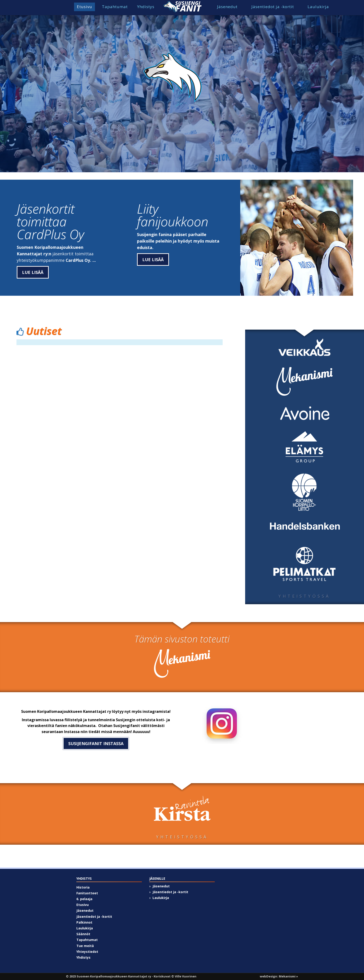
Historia (83, 887)
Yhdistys (146, 7)
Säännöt (83, 934)
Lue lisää (33, 272)
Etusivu (84, 7)
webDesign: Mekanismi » (279, 976)
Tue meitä (85, 946)
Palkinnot (84, 922)
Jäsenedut (227, 7)
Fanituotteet (87, 893)
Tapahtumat (115, 7)
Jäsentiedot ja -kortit (273, 7)
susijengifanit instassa (96, 743)
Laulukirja (318, 7)
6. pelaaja (84, 899)
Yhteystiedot (87, 952)
